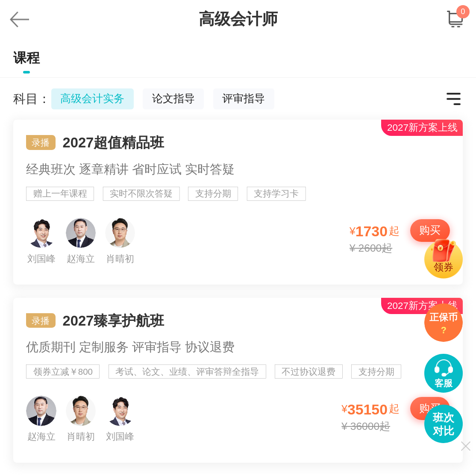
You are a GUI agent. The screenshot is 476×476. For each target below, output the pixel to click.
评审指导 (244, 98)
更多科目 (454, 99)
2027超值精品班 (238, 202)
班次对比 (444, 424)
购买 (430, 230)
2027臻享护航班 (238, 380)
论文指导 (173, 98)
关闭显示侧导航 (466, 446)
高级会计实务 (92, 98)
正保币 (444, 325)
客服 (444, 383)
